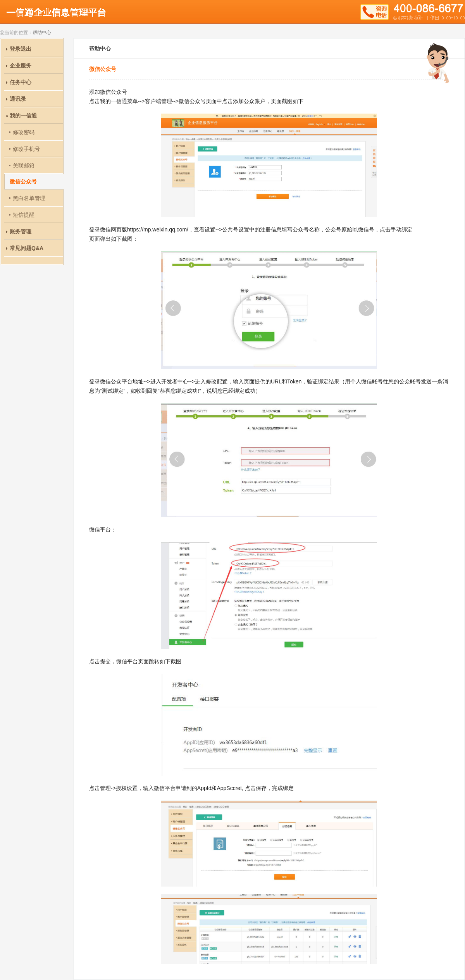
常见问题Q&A (27, 248)
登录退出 (21, 49)
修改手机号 (26, 149)
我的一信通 (23, 116)
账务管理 (21, 231)
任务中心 (21, 82)
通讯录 (18, 99)
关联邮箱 (24, 166)
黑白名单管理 (29, 198)
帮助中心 (42, 33)
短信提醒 (24, 215)
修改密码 (24, 132)
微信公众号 (23, 181)
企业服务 (21, 66)
